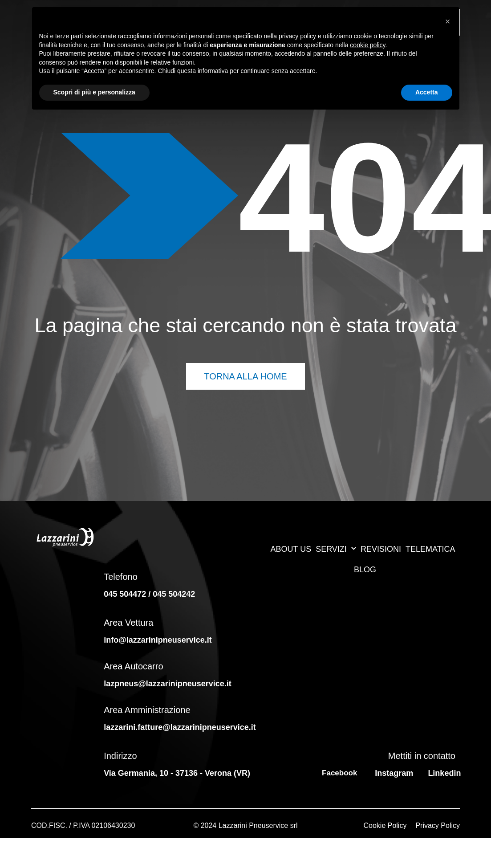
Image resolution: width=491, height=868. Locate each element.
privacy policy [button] (297, 36)
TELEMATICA (430, 549)
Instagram (394, 773)
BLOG (365, 570)
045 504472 (125, 594)
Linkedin (444, 773)
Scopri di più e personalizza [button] (94, 92)
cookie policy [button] (367, 45)
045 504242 (174, 594)
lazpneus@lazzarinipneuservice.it (168, 684)
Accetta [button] (427, 92)
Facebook (339, 773)
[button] (448, 21)
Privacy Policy (438, 825)
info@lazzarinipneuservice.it (158, 640)
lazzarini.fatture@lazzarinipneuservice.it (181, 727)
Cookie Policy (385, 825)
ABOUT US (291, 549)
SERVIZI (336, 549)
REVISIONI (381, 549)
